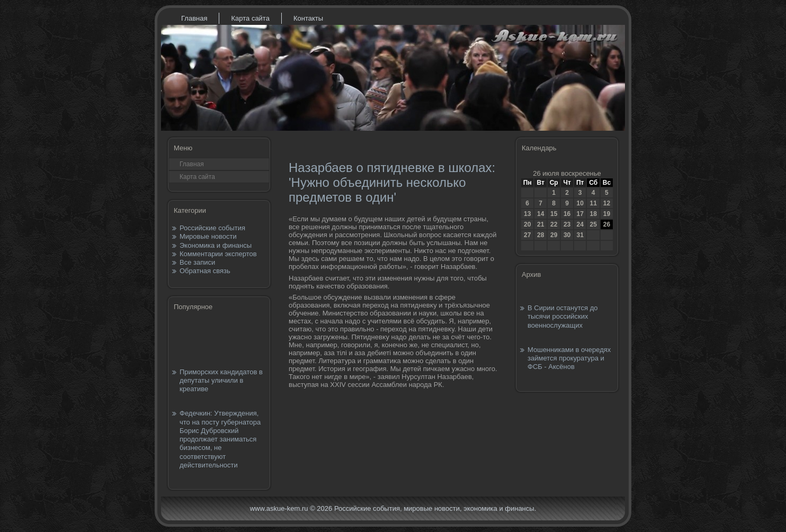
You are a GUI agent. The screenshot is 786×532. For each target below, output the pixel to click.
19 (607, 214)
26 (607, 224)
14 (541, 214)
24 (580, 224)
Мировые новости (208, 236)
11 (593, 203)
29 (554, 235)
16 (567, 214)
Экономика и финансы (216, 245)
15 (554, 214)
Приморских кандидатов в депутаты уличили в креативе (221, 381)
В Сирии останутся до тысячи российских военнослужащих (563, 317)
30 (567, 235)
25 (593, 224)
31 (580, 235)
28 (541, 235)
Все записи (197, 262)
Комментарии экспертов (218, 254)
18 (593, 214)
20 (527, 224)
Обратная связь (205, 271)
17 (580, 214)
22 (554, 224)
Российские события (212, 228)
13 (527, 214)
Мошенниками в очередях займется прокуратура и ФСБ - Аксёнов (569, 358)
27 (527, 235)
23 (567, 224)
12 (607, 203)
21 (541, 224)
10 (580, 203)
